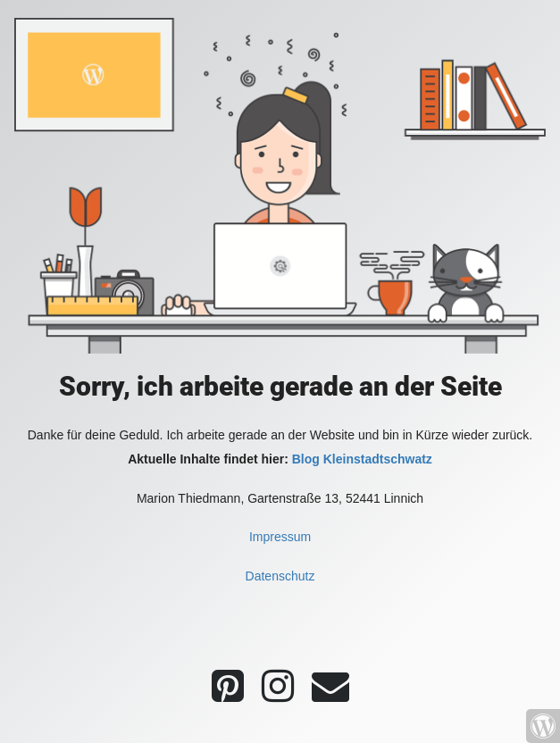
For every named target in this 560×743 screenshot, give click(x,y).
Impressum (280, 537)
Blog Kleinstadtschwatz (362, 459)
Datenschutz (280, 576)
